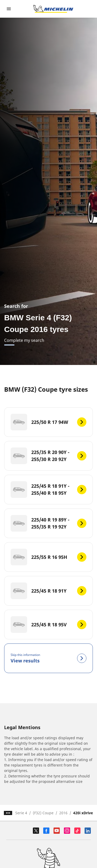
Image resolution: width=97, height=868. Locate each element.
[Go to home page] (53, 9)
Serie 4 (21, 813)
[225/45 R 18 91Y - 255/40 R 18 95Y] (48, 490)
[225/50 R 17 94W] (48, 422)
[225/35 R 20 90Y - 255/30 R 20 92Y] (48, 456)
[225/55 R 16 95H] (48, 557)
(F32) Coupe (43, 813)
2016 (63, 813)
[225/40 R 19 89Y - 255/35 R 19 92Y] (48, 523)
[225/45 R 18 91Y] (48, 591)
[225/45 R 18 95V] (48, 625)
